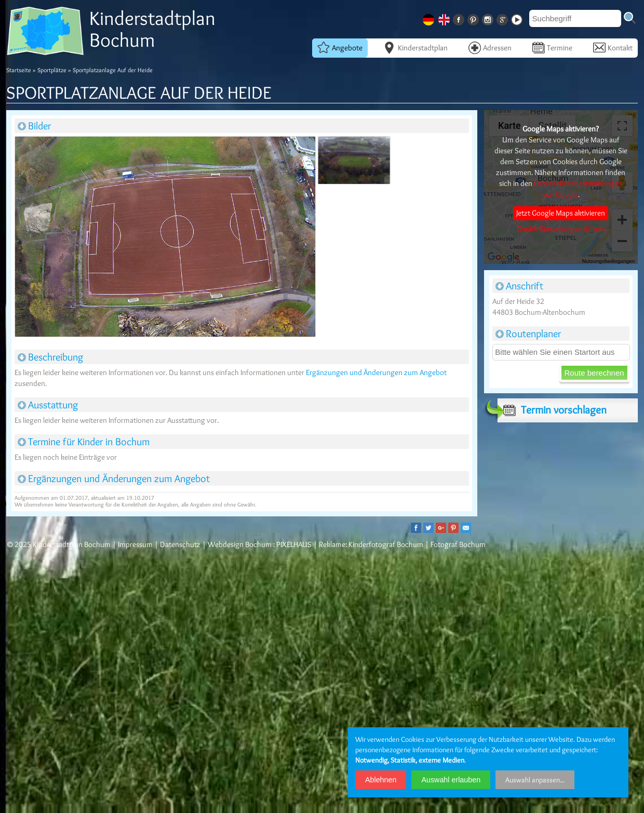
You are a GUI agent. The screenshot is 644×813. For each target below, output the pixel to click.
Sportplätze (52, 70)
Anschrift (519, 286)
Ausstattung (48, 405)
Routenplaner (528, 334)
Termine (552, 47)
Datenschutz (180, 544)
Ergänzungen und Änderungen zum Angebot (376, 372)
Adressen (490, 47)
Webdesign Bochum (240, 544)
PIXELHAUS (294, 544)
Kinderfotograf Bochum (386, 544)
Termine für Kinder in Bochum (84, 442)
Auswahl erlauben (451, 780)
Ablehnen (381, 780)
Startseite (19, 70)
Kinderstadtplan (415, 47)
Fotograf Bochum (458, 544)
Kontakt (613, 47)
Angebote (340, 47)
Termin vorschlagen (552, 410)
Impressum (135, 544)
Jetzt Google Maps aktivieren (561, 213)
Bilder (34, 126)
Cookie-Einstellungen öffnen (561, 229)
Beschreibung (50, 357)
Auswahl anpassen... (535, 780)
